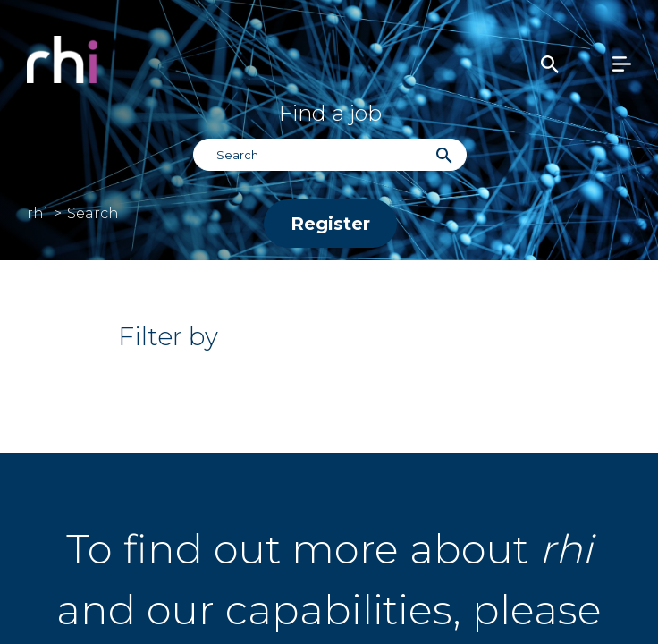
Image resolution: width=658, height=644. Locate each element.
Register (330, 224)
